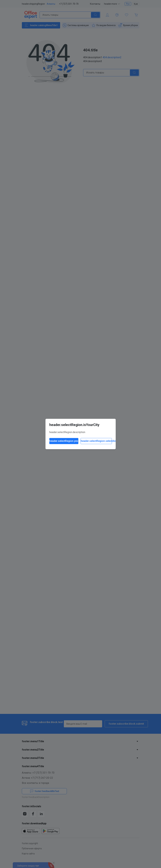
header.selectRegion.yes (64, 441)
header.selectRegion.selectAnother (96, 441)
